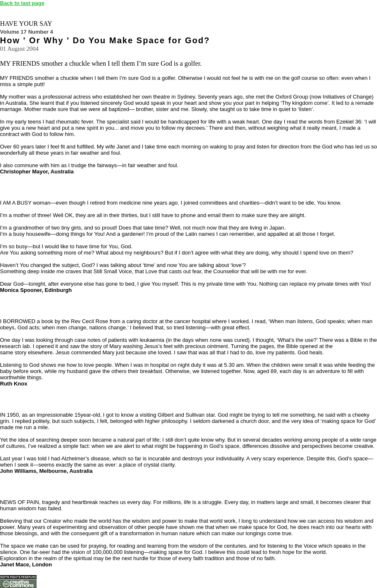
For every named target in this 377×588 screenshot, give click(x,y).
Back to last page (22, 3)
